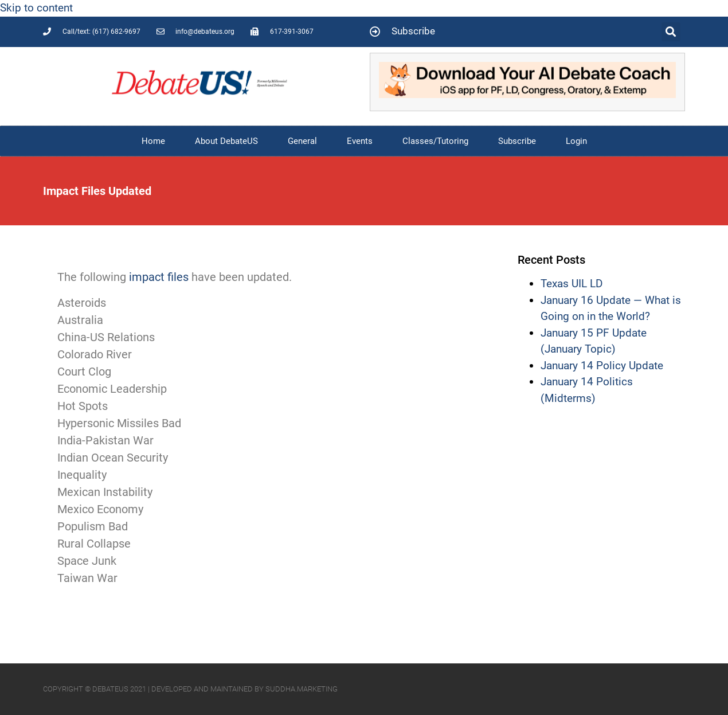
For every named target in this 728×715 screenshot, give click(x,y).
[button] (671, 32)
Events (360, 141)
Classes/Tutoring (435, 141)
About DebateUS (226, 141)
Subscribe (517, 141)
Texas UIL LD (572, 284)
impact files (157, 277)
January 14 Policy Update (602, 366)
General (302, 141)
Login (576, 141)
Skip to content (36, 8)
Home (153, 141)
